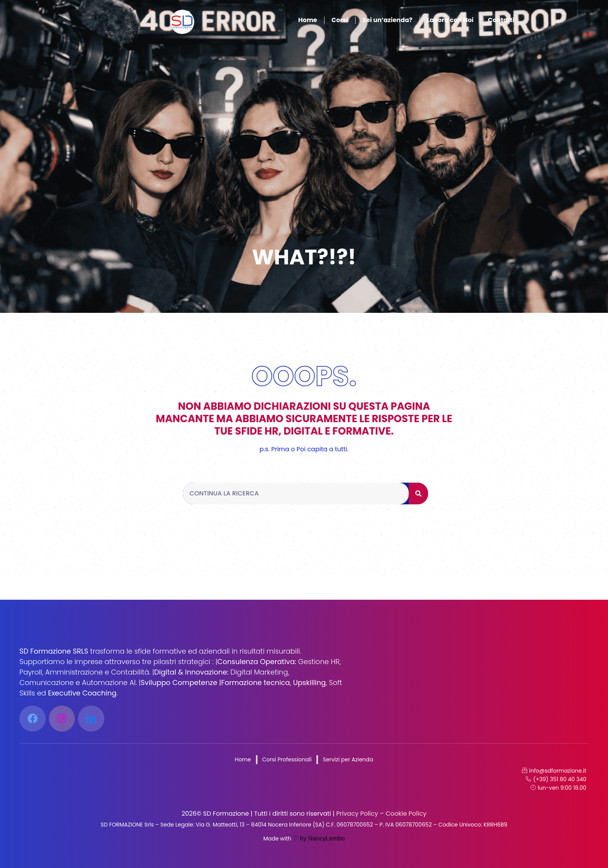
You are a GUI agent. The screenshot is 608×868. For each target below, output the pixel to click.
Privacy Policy (356, 814)
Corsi (340, 20)
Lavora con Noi (450, 20)
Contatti (501, 20)
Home (308, 20)
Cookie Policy (405, 814)
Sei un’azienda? (388, 20)
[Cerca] (418, 494)
